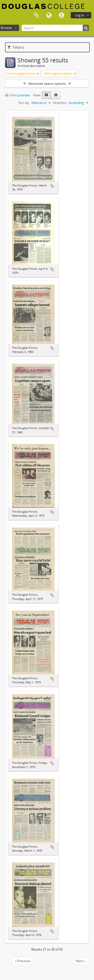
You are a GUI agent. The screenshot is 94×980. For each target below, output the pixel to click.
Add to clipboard (52, 186)
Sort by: (24, 103)
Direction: (60, 103)
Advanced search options (47, 84)
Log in (79, 15)
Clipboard (36, 15)
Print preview (17, 95)
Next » (80, 961)
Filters (16, 47)
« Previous (23, 961)
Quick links (61, 15)
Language (49, 15)
